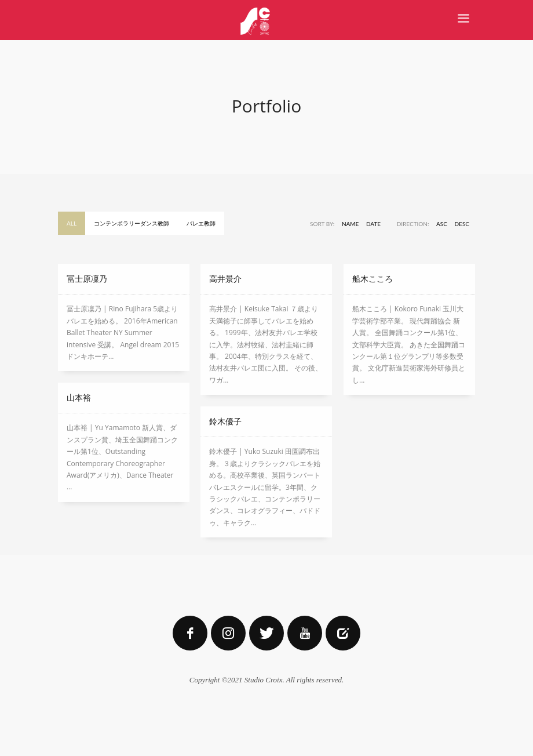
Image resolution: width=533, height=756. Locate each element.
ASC (442, 224)
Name (350, 224)
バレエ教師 (201, 223)
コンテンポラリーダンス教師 (132, 223)
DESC (462, 224)
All (72, 223)
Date (373, 224)
